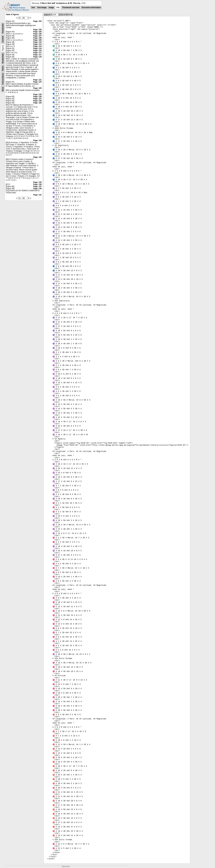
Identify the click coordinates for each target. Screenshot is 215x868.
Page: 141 (37, 195)
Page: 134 (37, 157)
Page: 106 (37, 34)
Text (33, 7)
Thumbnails (3, 28)
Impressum (66, 866)
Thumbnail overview (71, 7)
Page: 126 (37, 94)
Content (3, 39)
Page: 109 (37, 40)
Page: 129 (37, 103)
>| (71, 15)
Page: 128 (37, 101)
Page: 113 (37, 44)
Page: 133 (37, 140)
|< (49, 15)
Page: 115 (37, 50)
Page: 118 (37, 57)
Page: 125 (37, 88)
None (3, 89)
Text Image (42, 7)
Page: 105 (37, 30)
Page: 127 (37, 99)
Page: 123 (37, 82)
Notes (3, 68)
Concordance (3, 79)
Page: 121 (37, 80)
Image (51, 7)
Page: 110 (37, 42)
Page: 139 (37, 189)
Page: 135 (37, 182)
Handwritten (3, 58)
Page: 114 (37, 46)
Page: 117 (37, 53)
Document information (91, 7)
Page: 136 (37, 184)
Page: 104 (37, 21)
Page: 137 (37, 186)
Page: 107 (37, 36)
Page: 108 (37, 38)
